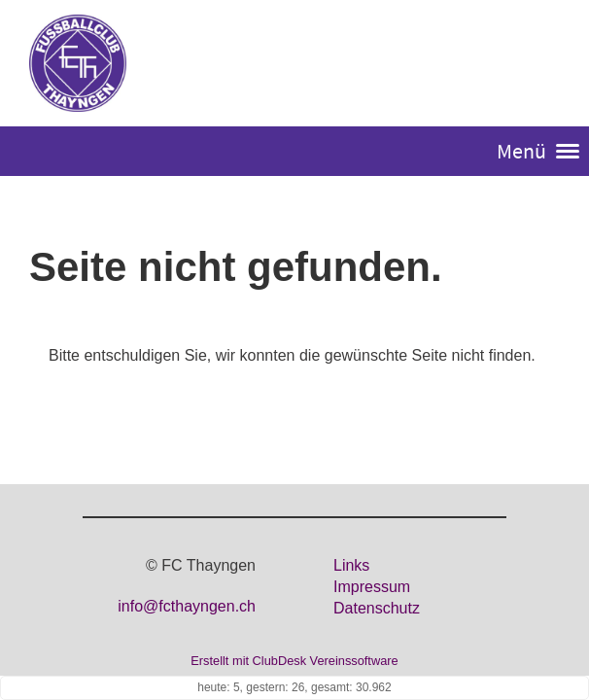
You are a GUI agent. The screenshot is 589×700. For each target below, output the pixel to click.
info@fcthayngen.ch (187, 606)
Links (351, 565)
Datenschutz (377, 608)
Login (538, 65)
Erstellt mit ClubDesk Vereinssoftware (294, 661)
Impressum (372, 587)
